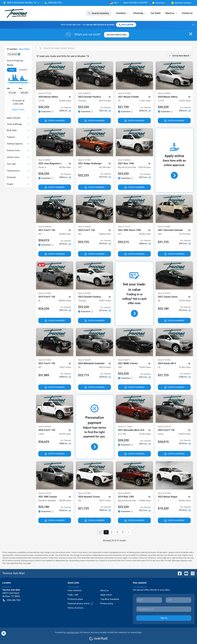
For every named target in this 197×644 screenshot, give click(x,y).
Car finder (156, 13)
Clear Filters (24, 49)
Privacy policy (107, 604)
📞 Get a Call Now (126, 25)
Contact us (187, 13)
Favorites (158, 3)
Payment (23, 70)
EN (113, 3)
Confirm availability (55, 121)
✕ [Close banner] (193, 25)
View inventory (74, 590)
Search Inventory (99, 13)
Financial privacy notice (80, 604)
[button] (22, 3)
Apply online (106, 595)
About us (104, 590)
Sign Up (164, 618)
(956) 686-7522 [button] (53, 3)
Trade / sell (73, 595)
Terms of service (75, 608)
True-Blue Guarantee (110, 599)
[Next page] (129, 532)
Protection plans (75, 599)
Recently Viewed (181, 3)
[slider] (7, 83)
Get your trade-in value (117, 35)
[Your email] (164, 609)
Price (12, 70)
